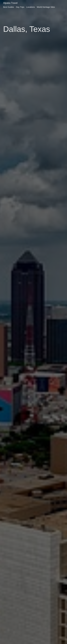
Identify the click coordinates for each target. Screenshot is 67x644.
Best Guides (9, 7)
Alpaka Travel (10, 3)
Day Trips (20, 7)
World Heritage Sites (46, 7)
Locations (31, 7)
